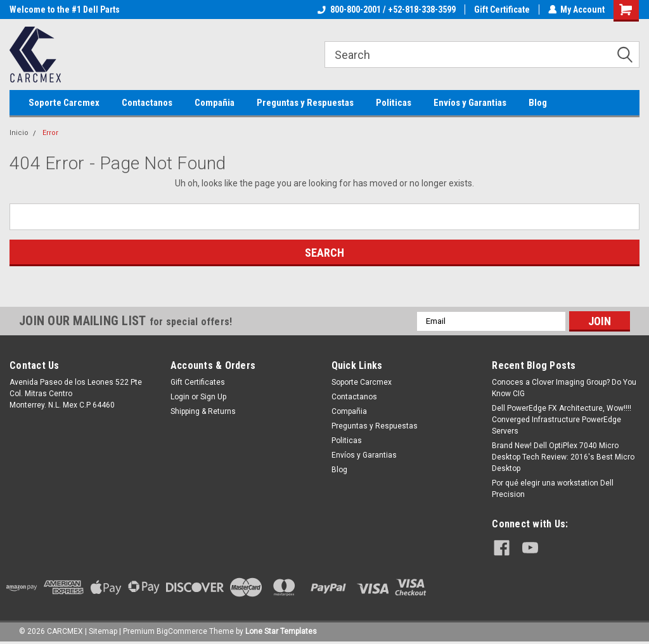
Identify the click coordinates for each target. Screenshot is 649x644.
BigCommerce (182, 631)
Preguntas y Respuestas (305, 103)
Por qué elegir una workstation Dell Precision (553, 489)
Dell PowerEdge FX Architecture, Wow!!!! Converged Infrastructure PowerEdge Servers (562, 420)
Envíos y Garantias (470, 103)
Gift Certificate (501, 10)
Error (50, 133)
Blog (538, 103)
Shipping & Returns (203, 411)
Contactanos (147, 103)
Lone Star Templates (281, 631)
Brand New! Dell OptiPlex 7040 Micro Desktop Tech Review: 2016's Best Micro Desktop (563, 457)
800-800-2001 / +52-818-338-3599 (386, 10)
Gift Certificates (198, 382)
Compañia (215, 103)
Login (180, 397)
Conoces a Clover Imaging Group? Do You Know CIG (564, 388)
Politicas (394, 103)
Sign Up (213, 397)
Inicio (19, 133)
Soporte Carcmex (64, 103)
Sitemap (103, 631)
